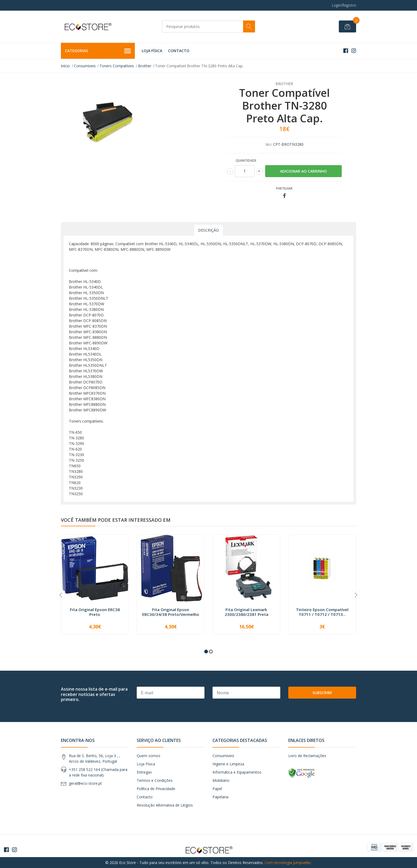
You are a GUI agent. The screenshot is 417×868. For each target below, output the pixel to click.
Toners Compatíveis (117, 66)
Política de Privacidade (156, 789)
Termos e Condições (155, 780)
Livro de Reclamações (307, 756)
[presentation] (61, 595)
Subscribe (322, 693)
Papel (217, 789)
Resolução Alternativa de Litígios (165, 805)
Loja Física (152, 51)
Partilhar (284, 188)
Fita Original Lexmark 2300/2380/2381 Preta (247, 612)
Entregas (144, 772)
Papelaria (220, 797)
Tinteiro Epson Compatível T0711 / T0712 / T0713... (322, 612)
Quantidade (246, 160)
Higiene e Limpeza (228, 764)
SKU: (269, 145)
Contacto (179, 51)
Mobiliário (221, 780)
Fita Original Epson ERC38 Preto (95, 612)
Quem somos (149, 756)
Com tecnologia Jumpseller (288, 863)
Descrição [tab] (208, 230)
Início (65, 66)
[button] (206, 652)
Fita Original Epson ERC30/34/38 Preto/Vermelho (171, 612)
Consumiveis (85, 66)
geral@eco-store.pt (85, 783)
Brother (145, 66)
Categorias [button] (98, 51)
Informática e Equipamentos (237, 772)
